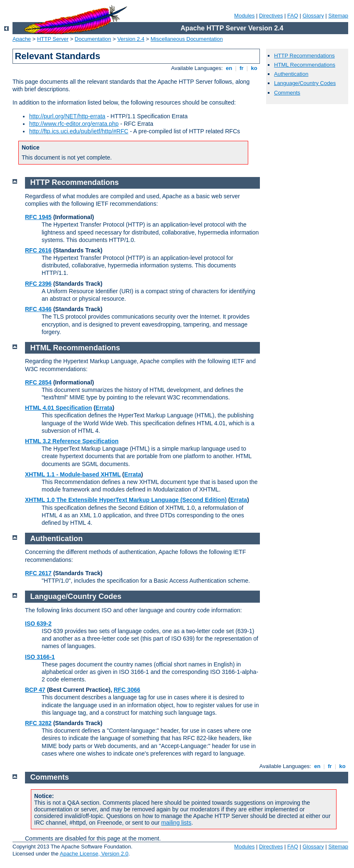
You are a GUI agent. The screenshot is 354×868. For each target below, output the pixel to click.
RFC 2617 (38, 573)
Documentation (93, 39)
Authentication (291, 74)
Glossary (313, 16)
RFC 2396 (38, 284)
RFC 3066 (127, 690)
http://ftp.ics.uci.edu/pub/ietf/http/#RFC (79, 131)
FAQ (293, 16)
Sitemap (338, 16)
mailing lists (176, 823)
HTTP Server (53, 39)
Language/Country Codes (305, 83)
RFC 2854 (38, 382)
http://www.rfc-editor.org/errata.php (74, 124)
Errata (104, 408)
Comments (287, 93)
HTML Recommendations (305, 65)
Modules (244, 16)
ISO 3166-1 (40, 657)
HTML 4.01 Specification (59, 408)
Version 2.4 (131, 39)
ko (254, 68)
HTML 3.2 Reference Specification (72, 441)
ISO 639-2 (38, 624)
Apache (22, 39)
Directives (271, 16)
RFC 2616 (38, 250)
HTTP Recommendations (304, 56)
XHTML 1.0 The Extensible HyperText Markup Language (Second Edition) (126, 500)
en (229, 68)
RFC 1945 (38, 217)
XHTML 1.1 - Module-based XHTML (73, 474)
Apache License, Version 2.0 (94, 854)
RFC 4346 (38, 309)
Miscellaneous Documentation (187, 39)
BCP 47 (35, 690)
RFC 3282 (38, 723)
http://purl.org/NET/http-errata (67, 116)
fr (242, 68)
